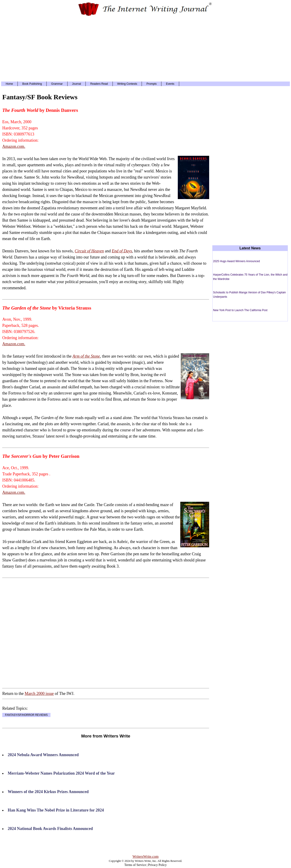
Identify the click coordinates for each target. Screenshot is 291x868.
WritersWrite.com (146, 856)
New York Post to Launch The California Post (240, 310)
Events (170, 84)
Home (9, 84)
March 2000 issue (39, 694)
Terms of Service (135, 865)
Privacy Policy (157, 865)
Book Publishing (32, 84)
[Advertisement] (145, 49)
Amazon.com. (14, 146)
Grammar (57, 84)
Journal (77, 84)
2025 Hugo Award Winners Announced (236, 261)
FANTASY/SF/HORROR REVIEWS (26, 715)
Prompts (152, 84)
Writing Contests (127, 84)
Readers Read (99, 84)
